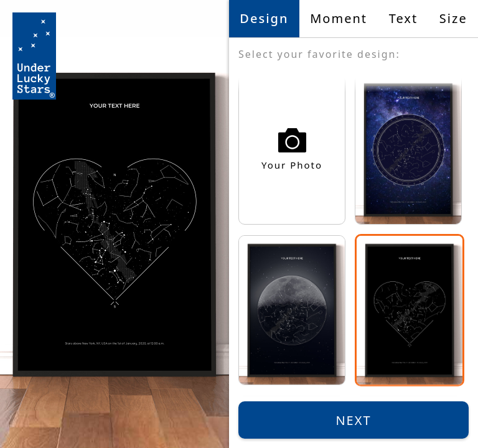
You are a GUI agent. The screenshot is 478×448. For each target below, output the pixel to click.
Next (353, 420)
